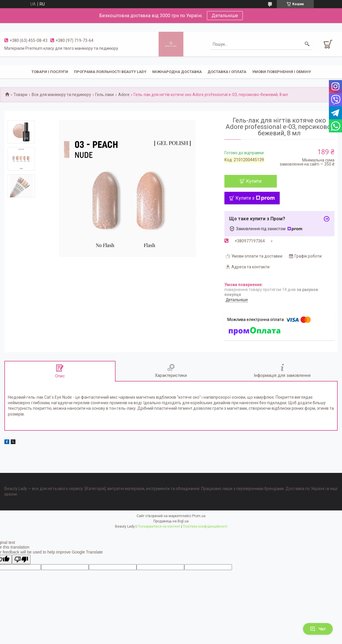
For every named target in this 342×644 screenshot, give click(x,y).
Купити (254, 181)
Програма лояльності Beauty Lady (110, 72)
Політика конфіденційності (205, 526)
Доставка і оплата (227, 72)
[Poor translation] (21, 559)
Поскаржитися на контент (159, 526)
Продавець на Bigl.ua (171, 521)
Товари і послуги (50, 72)
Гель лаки (104, 95)
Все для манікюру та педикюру (61, 95)
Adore (124, 95)
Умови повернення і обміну (281, 72)
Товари (20, 95)
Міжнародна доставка (177, 72)
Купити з (255, 198)
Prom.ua (199, 516)
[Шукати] (307, 44)
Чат (318, 629)
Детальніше (225, 16)
